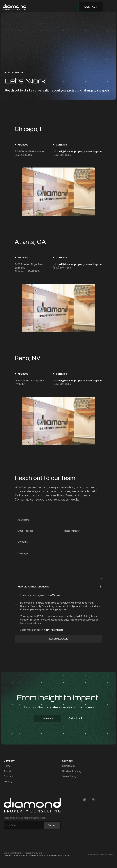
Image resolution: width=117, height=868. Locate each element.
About (7, 771)
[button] (112, 7)
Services (67, 761)
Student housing (72, 771)
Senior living (69, 776)
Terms (56, 595)
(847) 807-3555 (62, 155)
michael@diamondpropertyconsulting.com (78, 151)
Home (7, 766)
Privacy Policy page (52, 630)
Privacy (8, 782)
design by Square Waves (101, 854)
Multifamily (69, 766)
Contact (8, 776)
